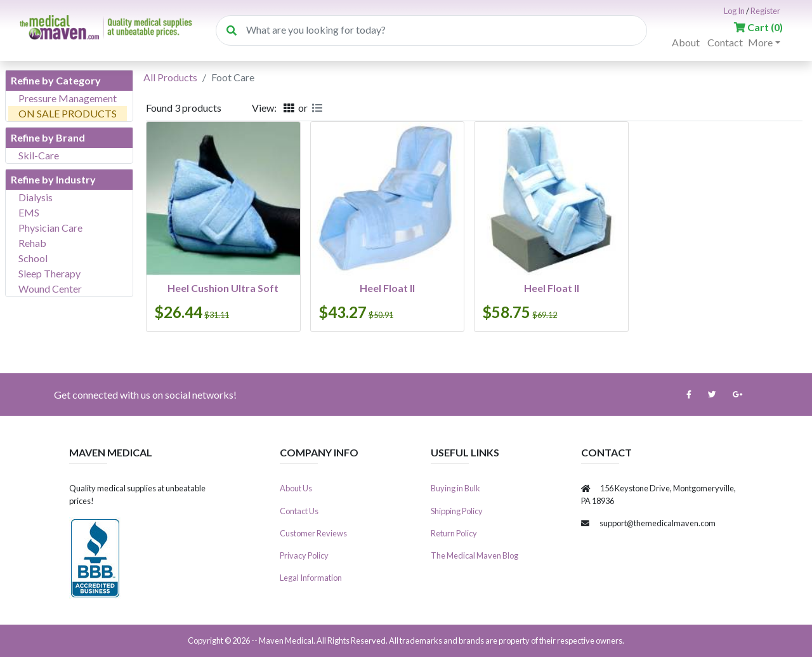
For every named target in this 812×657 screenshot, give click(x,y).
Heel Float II (387, 288)
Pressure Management (68, 98)
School (33, 258)
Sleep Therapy (49, 273)
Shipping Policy (457, 511)
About (686, 42)
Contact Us (299, 511)
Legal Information (311, 578)
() (758, 27)
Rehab (32, 243)
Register (765, 11)
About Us (296, 488)
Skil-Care (39, 155)
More (760, 42)
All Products (170, 77)
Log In (734, 11)
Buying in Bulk (455, 488)
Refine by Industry (53, 179)
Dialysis (36, 197)
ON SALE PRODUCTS (68, 113)
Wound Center (50, 289)
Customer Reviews (313, 533)
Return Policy (454, 533)
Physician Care (50, 228)
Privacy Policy (304, 555)
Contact (725, 42)
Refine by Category (56, 80)
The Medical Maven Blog (475, 555)
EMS (29, 212)
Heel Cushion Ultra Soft (223, 288)
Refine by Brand (48, 137)
